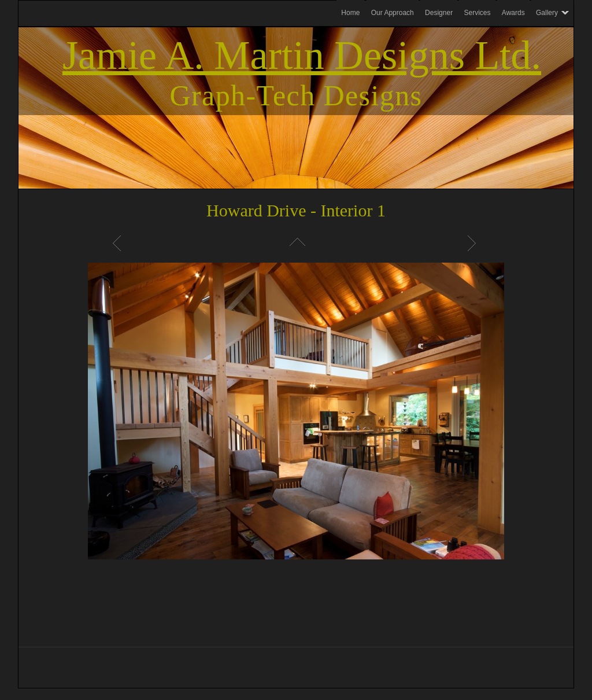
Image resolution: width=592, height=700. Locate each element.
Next (473, 243)
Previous (119, 243)
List (296, 243)
